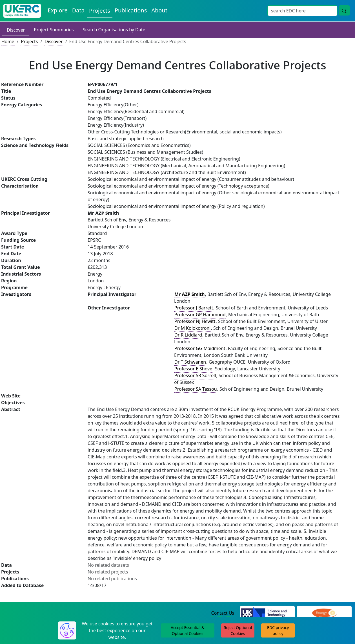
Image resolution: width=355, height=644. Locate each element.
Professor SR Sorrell (195, 375)
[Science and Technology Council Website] (267, 613)
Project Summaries (54, 30)
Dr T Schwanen (190, 362)
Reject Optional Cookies (238, 630)
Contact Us (223, 613)
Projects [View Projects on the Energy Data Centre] (100, 11)
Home (8, 41)
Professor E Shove (193, 369)
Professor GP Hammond (200, 315)
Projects (29, 41)
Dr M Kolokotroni (193, 328)
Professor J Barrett (194, 308)
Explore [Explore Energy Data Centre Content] (57, 10)
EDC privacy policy (278, 630)
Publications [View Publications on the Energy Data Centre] (131, 10)
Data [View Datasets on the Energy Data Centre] (78, 10)
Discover (16, 30)
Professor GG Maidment (200, 348)
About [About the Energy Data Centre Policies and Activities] (159, 10)
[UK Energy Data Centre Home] (22, 11)
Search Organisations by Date (114, 30)
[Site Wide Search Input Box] (302, 11)
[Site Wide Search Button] (344, 10)
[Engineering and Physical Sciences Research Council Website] (324, 613)
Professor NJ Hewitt (195, 321)
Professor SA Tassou (196, 389)
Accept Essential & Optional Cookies (188, 630)
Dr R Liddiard (188, 335)
